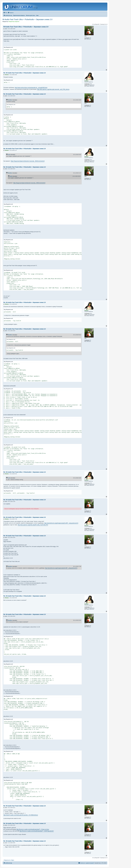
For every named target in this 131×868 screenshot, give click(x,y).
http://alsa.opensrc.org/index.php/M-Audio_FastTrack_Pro (33, 525)
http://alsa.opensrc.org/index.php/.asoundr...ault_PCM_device (53, 89)
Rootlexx (10, 100)
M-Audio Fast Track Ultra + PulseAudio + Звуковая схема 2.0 (27, 19)
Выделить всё (10, 47)
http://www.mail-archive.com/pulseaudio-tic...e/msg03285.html (31, 88)
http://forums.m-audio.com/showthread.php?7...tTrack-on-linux (33, 829)
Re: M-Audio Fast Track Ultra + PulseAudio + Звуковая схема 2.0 (25, 73)
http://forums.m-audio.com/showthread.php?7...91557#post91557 (37, 831)
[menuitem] (5, 13)
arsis (9, 155)
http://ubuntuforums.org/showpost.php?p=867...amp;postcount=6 (61, 523)
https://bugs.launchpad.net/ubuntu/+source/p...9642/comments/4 (28, 161)
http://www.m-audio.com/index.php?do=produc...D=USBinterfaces (21, 815)
